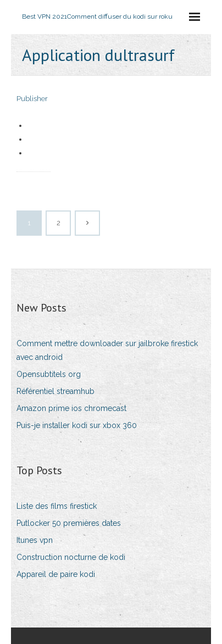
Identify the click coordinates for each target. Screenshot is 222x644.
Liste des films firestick (57, 506)
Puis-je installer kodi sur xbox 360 (77, 425)
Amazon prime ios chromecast (71, 408)
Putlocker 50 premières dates (69, 523)
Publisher (32, 99)
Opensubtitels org (49, 374)
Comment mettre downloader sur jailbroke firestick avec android (107, 350)
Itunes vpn (35, 540)
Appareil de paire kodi (56, 574)
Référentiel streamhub (56, 391)
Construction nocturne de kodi (71, 557)
